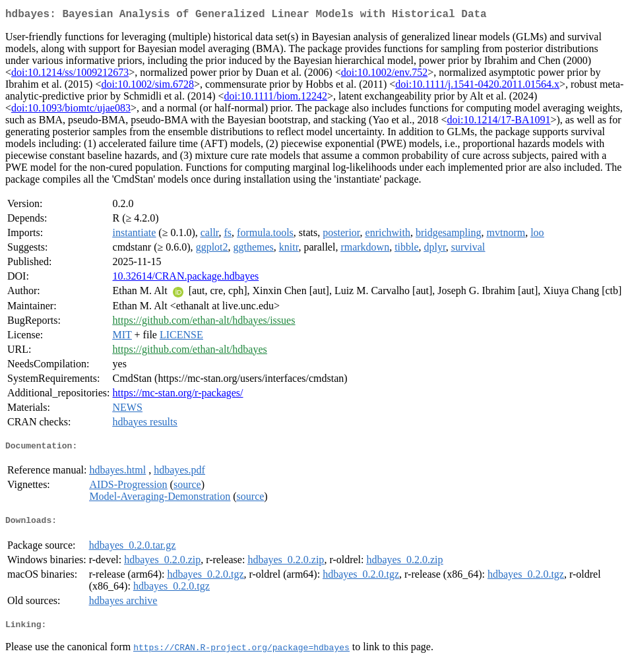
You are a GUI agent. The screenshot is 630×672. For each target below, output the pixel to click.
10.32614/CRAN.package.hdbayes (186, 279)
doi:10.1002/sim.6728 (147, 87)
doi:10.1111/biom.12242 (276, 99)
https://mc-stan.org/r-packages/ (178, 395)
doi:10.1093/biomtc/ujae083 (71, 110)
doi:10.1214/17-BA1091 (499, 122)
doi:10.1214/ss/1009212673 (70, 75)
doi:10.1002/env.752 (384, 75)
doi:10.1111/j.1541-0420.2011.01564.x (477, 87)
